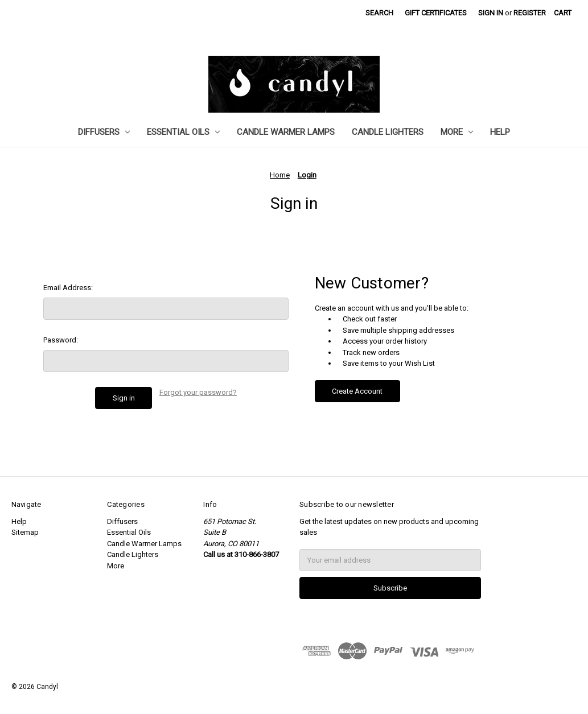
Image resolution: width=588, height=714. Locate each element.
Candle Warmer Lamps (286, 132)
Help (500, 132)
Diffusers (104, 132)
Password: (61, 340)
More (457, 132)
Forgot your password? (198, 392)
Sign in (491, 13)
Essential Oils (183, 132)
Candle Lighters (388, 132)
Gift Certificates (436, 13)
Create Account (357, 391)
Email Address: (68, 288)
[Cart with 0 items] (563, 13)
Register (530, 13)
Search (379, 13)
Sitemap (25, 532)
